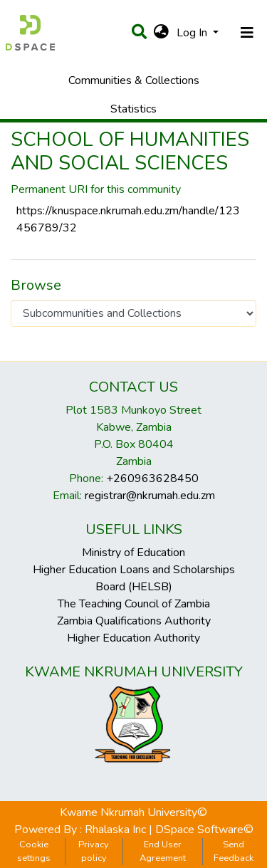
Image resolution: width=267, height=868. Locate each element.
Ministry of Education (133, 553)
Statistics (133, 109)
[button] (161, 33)
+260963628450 (152, 479)
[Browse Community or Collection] (133, 313)
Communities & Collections (134, 80)
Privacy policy (94, 851)
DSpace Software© (204, 830)
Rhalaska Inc (115, 830)
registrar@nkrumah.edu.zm (150, 496)
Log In (193, 33)
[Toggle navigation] (247, 33)
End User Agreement (163, 851)
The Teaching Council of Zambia (134, 604)
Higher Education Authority (133, 638)
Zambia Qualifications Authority (134, 621)
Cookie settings (34, 851)
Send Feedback (234, 851)
